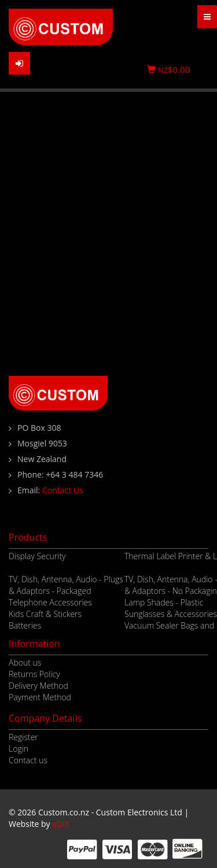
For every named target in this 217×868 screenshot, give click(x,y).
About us (25, 662)
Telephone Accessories (50, 602)
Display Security (37, 556)
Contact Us (63, 490)
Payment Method (40, 697)
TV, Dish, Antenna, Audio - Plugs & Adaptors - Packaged (66, 585)
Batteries (25, 625)
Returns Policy (34, 674)
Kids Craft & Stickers (45, 614)
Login (19, 749)
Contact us (28, 760)
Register (23, 737)
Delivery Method (38, 686)
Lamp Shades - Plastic (164, 602)
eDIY (61, 824)
